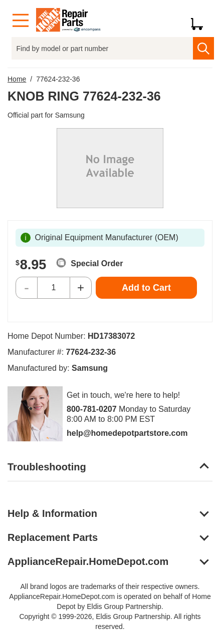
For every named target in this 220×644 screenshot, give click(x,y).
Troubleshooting (47, 467)
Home (17, 79)
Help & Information (52, 513)
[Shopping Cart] (201, 21)
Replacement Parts (53, 537)
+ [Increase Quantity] (81, 287)
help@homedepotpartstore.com (127, 433)
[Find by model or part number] (102, 48)
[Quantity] (54, 288)
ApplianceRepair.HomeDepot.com (88, 561)
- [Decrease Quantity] (27, 287)
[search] (203, 48)
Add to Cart (146, 288)
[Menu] (21, 21)
